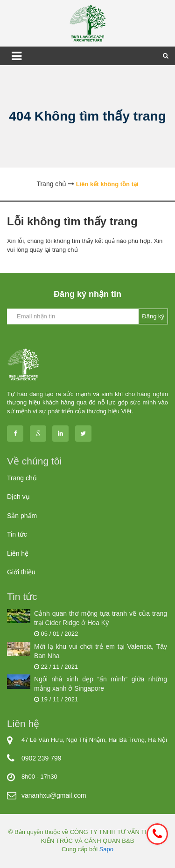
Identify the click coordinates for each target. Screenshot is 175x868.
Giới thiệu (21, 572)
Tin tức (17, 534)
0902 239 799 (42, 758)
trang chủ (65, 250)
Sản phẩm (22, 516)
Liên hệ (18, 553)
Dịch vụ (18, 497)
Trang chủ (22, 478)
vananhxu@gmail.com (54, 795)
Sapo (106, 849)
